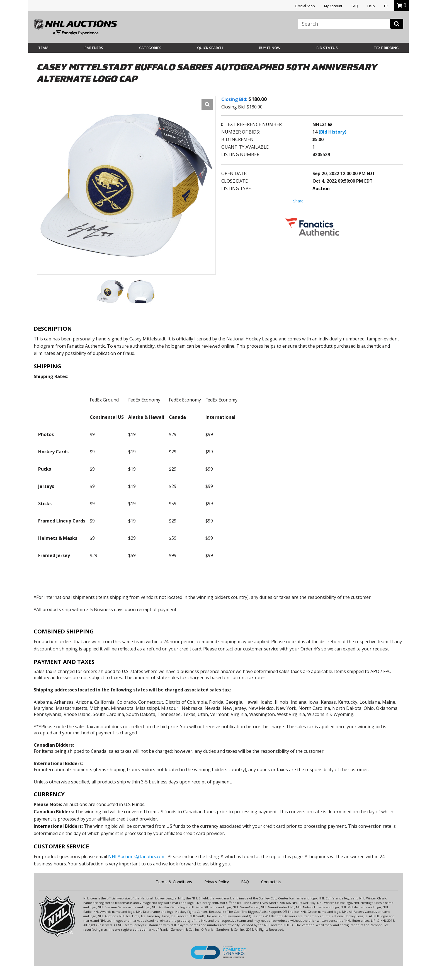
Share (298, 201)
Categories (150, 48)
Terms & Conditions (174, 882)
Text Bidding (386, 48)
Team (43, 48)
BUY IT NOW (270, 48)
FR (386, 6)
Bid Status (327, 48)
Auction (321, 188)
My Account (333, 6)
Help (371, 6)
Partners (94, 48)
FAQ (355, 6)
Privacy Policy (217, 882)
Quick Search (210, 48)
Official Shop (305, 6)
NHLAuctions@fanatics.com (137, 856)
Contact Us (271, 882)
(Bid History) (332, 132)
